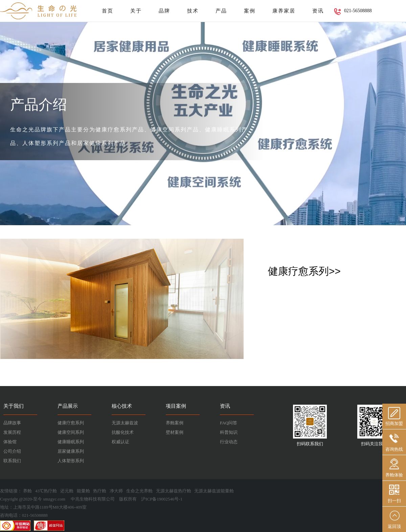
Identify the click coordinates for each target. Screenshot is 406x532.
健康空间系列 (71, 432)
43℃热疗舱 (46, 491)
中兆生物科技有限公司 (93, 499)
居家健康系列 (71, 451)
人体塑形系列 (71, 461)
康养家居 (284, 11)
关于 (136, 11)
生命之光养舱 (139, 491)
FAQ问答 (229, 423)
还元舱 (67, 491)
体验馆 (10, 442)
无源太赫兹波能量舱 (214, 491)
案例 (250, 11)
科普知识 (229, 432)
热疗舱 (100, 491)
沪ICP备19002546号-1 (162, 499)
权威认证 (120, 442)
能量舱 (83, 491)
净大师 (116, 491)
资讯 (318, 11)
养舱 (27, 491)
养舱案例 (175, 423)
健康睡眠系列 (71, 442)
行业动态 (229, 442)
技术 (193, 11)
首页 (108, 11)
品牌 (164, 11)
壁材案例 (175, 432)
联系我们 (12, 461)
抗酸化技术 (123, 432)
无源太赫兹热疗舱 (174, 491)
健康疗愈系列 (71, 423)
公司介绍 (12, 451)
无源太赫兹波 (125, 423)
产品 (221, 11)
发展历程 (12, 432)
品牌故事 (12, 423)
